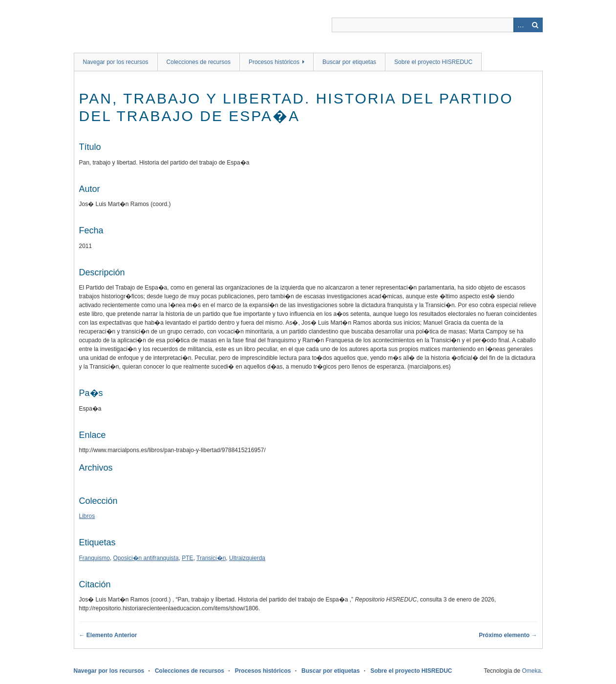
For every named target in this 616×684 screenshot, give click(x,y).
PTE (187, 558)
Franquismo (95, 558)
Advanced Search (521, 25)
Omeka (531, 671)
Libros (87, 516)
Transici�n (211, 558)
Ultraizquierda (247, 558)
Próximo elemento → (508, 635)
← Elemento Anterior (108, 635)
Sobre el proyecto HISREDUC (433, 62)
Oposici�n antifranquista (146, 558)
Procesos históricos (274, 62)
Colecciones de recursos (199, 62)
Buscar (535, 25)
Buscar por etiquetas (349, 62)
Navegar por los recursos (116, 62)
